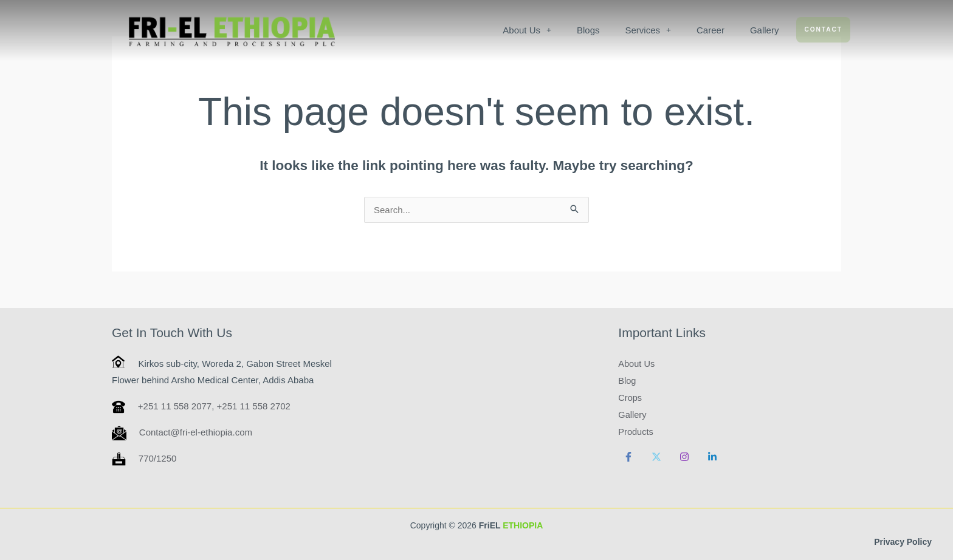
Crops (630, 397)
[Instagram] (684, 456)
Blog (627, 380)
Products (636, 431)
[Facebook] (628, 456)
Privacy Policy (903, 542)
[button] (528, 30)
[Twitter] (656, 456)
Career (710, 30)
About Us (528, 30)
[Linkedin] (712, 456)
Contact (824, 29)
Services (649, 30)
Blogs (588, 30)
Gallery (765, 30)
